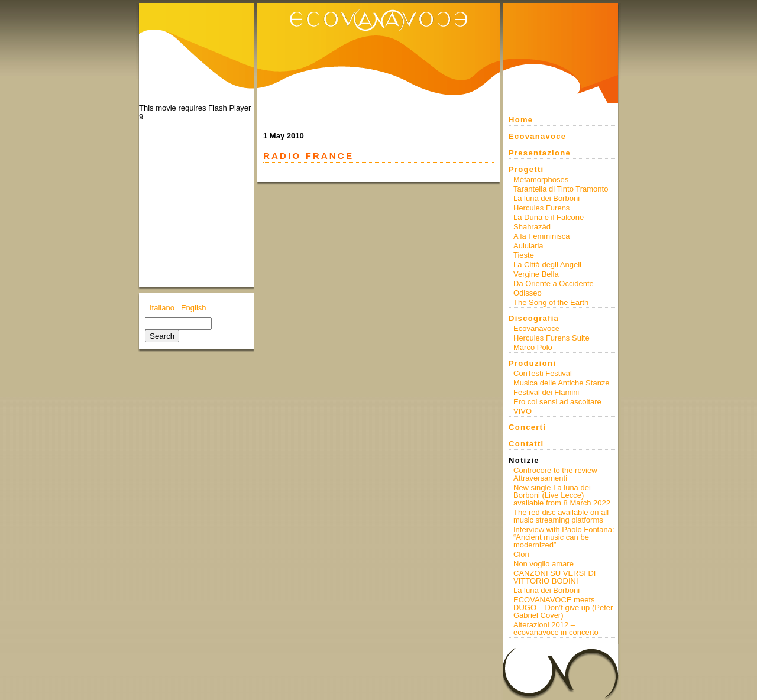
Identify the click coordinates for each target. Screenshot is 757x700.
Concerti (527, 427)
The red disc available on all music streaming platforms (561, 516)
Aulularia (528, 246)
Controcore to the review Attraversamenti (555, 474)
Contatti (526, 444)
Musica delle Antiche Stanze (562, 383)
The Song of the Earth (551, 302)
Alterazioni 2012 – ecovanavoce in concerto (556, 628)
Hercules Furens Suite (551, 338)
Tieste (524, 255)
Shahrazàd (532, 227)
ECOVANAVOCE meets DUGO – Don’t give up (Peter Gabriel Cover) (563, 607)
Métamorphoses (541, 179)
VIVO (523, 411)
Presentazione (540, 153)
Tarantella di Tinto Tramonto (561, 189)
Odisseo (528, 293)
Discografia (534, 318)
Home (521, 120)
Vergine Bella (536, 274)
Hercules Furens (541, 208)
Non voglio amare (544, 564)
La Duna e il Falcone (549, 217)
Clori (521, 554)
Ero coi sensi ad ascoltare (557, 402)
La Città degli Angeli (547, 265)
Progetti (526, 169)
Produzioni (532, 363)
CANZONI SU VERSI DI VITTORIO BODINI (554, 577)
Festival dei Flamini (546, 392)
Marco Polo (533, 347)
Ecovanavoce (537, 136)
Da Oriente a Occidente (554, 283)
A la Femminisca (541, 236)
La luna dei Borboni (546, 198)
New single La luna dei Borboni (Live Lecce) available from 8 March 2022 (562, 495)
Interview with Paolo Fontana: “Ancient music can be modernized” (564, 537)
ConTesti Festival (543, 373)
